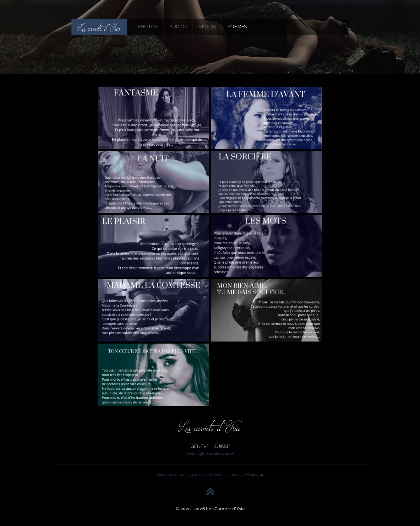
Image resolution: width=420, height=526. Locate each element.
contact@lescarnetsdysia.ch (210, 454)
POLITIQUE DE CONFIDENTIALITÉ (217, 475)
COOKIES (251, 475)
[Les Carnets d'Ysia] (99, 27)
